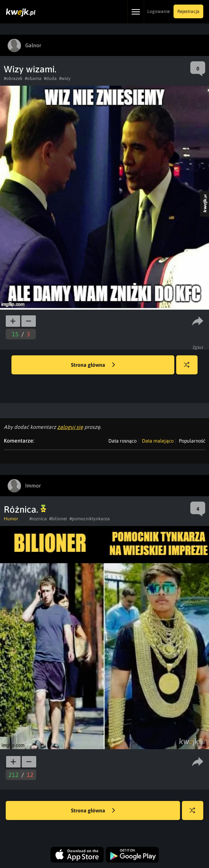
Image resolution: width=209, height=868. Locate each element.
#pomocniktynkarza (90, 519)
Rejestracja (188, 11)
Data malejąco (158, 441)
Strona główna (93, 365)
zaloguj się (70, 427)
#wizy (65, 78)
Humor (11, 519)
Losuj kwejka (190, 368)
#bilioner (58, 519)
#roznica (38, 519)
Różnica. (25, 509)
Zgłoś (198, 347)
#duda (50, 78)
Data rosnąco (122, 441)
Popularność (192, 441)
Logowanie (158, 11)
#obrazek (13, 78)
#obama (33, 78)
